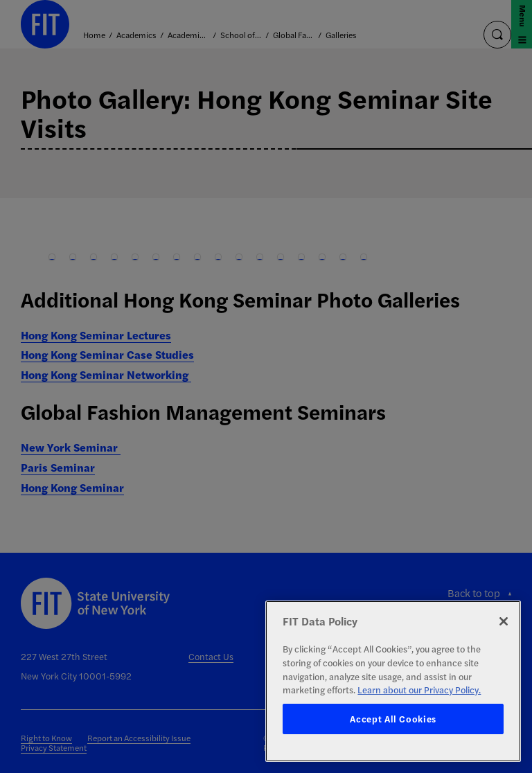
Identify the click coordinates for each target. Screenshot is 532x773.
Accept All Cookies (393, 719)
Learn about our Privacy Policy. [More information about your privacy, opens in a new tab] (419, 690)
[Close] (504, 621)
